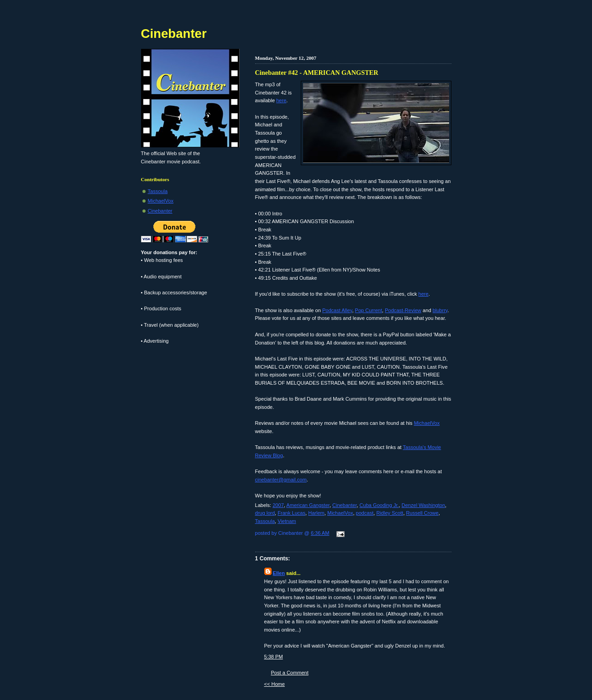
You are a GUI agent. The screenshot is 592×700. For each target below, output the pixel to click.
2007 (278, 505)
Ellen (279, 573)
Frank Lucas (291, 513)
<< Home (275, 684)
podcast (365, 513)
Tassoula (265, 521)
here (281, 100)
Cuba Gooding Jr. (379, 505)
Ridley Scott (390, 513)
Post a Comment (290, 673)
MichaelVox (427, 423)
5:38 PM (274, 657)
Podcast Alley (337, 310)
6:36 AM (320, 533)
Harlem (316, 513)
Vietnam (287, 521)
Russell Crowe (422, 513)
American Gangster (308, 505)
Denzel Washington (423, 505)
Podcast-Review (403, 310)
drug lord (265, 513)
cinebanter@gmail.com (281, 480)
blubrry (440, 310)
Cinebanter (344, 505)
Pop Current (369, 310)
